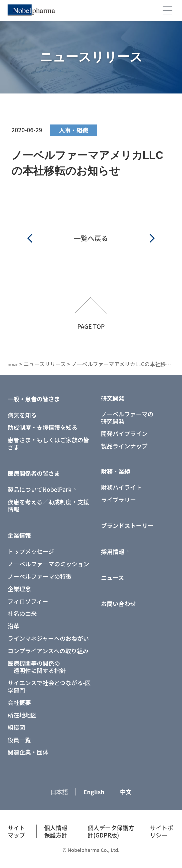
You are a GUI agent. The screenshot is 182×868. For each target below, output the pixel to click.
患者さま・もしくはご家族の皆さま (48, 444)
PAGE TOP (91, 326)
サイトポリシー (162, 831)
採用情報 (113, 551)
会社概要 (19, 703)
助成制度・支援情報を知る (43, 427)
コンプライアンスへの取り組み (48, 651)
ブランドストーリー (127, 526)
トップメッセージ (31, 551)
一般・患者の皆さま (34, 399)
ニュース (113, 578)
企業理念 (19, 589)
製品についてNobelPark (39, 489)
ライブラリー (119, 499)
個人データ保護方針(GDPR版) (111, 831)
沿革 (13, 626)
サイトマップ (16, 831)
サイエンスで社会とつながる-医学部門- (49, 686)
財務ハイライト (121, 487)
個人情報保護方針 (56, 831)
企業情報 (19, 535)
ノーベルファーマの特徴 (40, 576)
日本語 (59, 792)
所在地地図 (22, 715)
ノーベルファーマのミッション (48, 564)
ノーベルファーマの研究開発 (127, 417)
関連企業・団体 (28, 752)
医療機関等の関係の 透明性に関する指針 (37, 667)
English (94, 792)
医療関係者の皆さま (34, 473)
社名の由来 (22, 613)
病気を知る (22, 415)
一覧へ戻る (91, 238)
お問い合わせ (119, 603)
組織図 (16, 727)
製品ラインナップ (124, 446)
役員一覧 (19, 740)
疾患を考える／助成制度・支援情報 (48, 506)
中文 (126, 792)
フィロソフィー (28, 601)
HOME (15, 364)
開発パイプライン (124, 434)
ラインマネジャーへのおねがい (48, 638)
